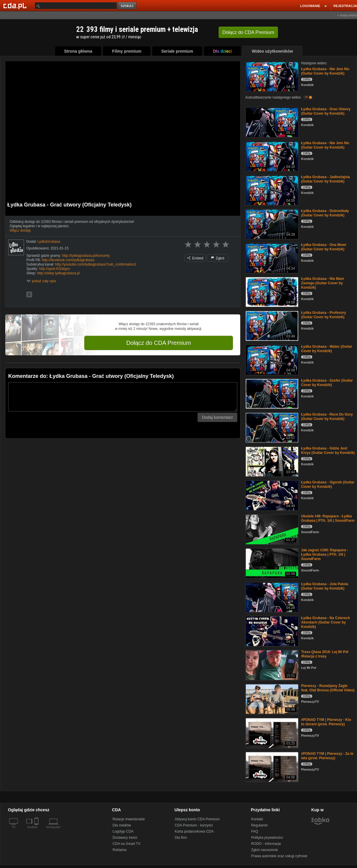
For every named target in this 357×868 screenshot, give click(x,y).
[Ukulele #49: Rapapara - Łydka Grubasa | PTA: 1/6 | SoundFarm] (271, 529)
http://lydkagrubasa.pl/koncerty (86, 256)
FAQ (255, 831)
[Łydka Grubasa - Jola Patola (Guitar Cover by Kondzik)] (271, 597)
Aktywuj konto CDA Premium (197, 819)
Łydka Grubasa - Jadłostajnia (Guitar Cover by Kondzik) (326, 179)
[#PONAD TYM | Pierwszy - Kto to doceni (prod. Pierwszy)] (271, 732)
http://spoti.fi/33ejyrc (55, 269)
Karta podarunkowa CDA (194, 831)
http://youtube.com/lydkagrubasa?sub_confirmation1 (96, 264)
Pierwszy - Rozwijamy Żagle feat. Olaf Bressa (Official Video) (328, 688)
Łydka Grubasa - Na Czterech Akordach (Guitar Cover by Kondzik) (326, 622)
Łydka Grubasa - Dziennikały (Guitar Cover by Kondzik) (325, 213)
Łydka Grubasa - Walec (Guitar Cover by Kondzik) (327, 349)
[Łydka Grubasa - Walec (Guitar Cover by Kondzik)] (271, 359)
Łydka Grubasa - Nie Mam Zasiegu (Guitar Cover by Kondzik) (323, 283)
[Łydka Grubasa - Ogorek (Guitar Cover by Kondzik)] (271, 495)
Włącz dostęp (20, 230)
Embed (195, 258)
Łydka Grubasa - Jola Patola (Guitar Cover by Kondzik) (325, 586)
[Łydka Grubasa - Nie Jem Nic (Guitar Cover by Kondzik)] (271, 76)
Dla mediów (122, 825)
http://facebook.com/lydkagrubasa (68, 260)
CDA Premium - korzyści (194, 825)
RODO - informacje (266, 844)
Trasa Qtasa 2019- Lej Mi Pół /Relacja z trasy (325, 654)
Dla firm (181, 838)
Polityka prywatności (267, 838)
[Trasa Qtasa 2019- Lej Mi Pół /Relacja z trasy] (271, 665)
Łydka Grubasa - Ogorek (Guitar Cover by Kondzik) (328, 484)
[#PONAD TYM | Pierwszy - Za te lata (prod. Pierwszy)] (271, 766)
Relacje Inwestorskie (129, 819)
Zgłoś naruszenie (264, 850)
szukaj (128, 6)
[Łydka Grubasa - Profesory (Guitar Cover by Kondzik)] (271, 325)
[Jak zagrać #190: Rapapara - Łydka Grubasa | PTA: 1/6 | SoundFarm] (271, 563)
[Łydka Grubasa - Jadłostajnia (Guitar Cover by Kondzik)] (271, 190)
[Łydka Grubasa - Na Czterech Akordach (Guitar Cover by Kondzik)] (271, 631)
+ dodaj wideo (347, 15)
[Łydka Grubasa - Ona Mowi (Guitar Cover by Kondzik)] (271, 258)
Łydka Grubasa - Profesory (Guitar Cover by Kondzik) (323, 315)
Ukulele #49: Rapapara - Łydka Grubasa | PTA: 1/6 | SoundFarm (328, 518)
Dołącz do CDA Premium (158, 343)
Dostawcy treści (125, 838)
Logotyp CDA (123, 831)
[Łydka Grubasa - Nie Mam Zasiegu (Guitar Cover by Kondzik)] (271, 291)
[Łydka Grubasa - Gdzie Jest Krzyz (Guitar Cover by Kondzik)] (271, 461)
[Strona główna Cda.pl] (16, 6)
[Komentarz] (123, 397)
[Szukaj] (76, 6)
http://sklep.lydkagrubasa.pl (58, 273)
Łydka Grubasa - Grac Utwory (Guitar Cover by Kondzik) (326, 111)
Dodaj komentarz (217, 417)
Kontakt (257, 819)
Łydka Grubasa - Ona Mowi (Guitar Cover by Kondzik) (324, 247)
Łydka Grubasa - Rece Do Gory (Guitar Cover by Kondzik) (327, 417)
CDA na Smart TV (127, 844)
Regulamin (259, 825)
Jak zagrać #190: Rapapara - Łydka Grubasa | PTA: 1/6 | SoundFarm (325, 554)
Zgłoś (218, 258)
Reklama (120, 850)
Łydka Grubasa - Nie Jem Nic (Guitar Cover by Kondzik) (325, 71)
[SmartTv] (37, 831)
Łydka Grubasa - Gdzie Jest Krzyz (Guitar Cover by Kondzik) (328, 451)
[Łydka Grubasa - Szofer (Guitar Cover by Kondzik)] (271, 393)
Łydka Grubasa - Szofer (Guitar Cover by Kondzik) (327, 383)
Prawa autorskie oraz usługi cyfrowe (279, 856)
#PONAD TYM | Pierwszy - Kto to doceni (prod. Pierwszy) (326, 722)
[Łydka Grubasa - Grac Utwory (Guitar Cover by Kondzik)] (271, 122)
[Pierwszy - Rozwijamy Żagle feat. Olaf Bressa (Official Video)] (271, 699)
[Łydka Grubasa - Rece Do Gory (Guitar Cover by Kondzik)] (271, 427)
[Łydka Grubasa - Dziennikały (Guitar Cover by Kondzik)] (271, 224)
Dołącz (248, 32)
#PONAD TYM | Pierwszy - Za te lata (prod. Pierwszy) (327, 756)
